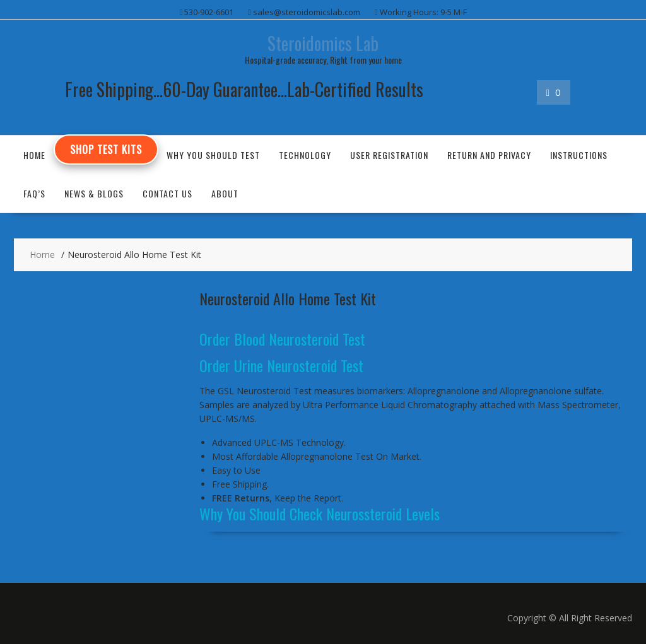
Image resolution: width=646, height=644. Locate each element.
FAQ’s (34, 193)
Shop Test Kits (106, 149)
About (225, 193)
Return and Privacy (489, 155)
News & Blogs (94, 193)
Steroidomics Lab (323, 43)
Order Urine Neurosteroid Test (281, 365)
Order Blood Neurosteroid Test (282, 339)
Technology (305, 155)
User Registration (389, 155)
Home (34, 155)
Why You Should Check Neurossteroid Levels (320, 513)
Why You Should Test (213, 155)
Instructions (579, 155)
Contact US (167, 193)
